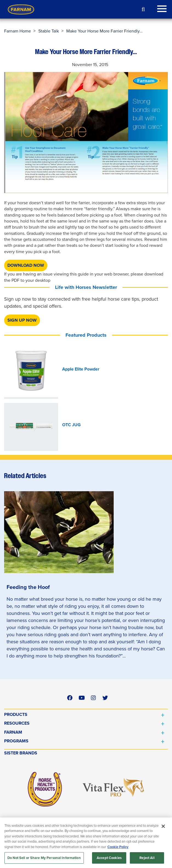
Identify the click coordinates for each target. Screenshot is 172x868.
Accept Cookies (109, 858)
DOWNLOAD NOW (26, 265)
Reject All (147, 858)
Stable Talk (49, 31)
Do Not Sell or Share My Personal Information (44, 858)
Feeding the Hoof (28, 587)
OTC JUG (71, 425)
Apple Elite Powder (81, 369)
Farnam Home (18, 31)
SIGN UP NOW (22, 320)
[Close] (163, 826)
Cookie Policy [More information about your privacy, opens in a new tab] (118, 847)
